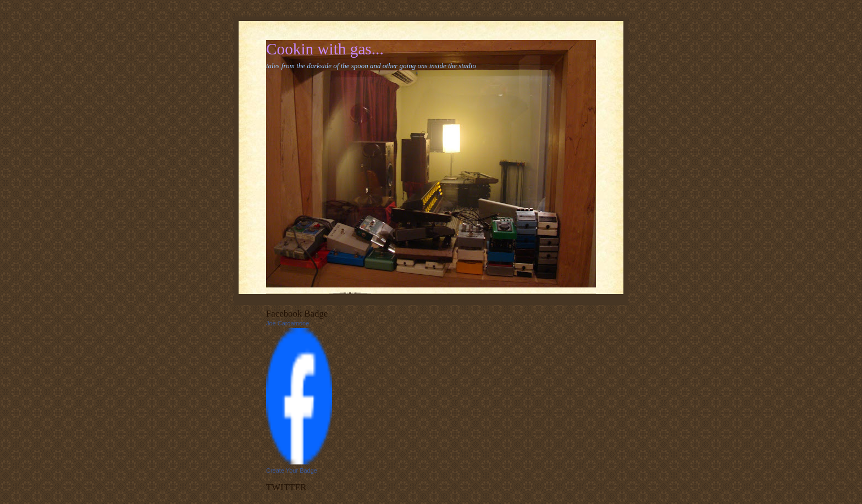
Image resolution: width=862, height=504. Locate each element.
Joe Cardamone (288, 323)
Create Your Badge (292, 470)
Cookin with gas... (325, 49)
